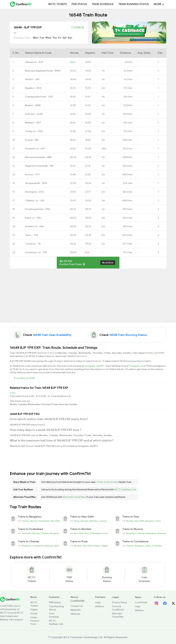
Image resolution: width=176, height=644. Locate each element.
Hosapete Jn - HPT (35, 149)
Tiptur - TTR (31, 235)
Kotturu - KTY (32, 174)
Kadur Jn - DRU (33, 218)
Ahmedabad (96, 533)
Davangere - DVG (34, 192)
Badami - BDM (33, 105)
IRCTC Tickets (57, 4)
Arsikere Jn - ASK (34, 226)
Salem (57, 546)
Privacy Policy (119, 602)
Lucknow (103, 521)
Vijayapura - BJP (34, 62)
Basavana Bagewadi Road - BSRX (43, 71)
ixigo (98, 602)
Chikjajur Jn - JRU (35, 200)
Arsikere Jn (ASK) (26, 378)
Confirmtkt (141, 602)
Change (78, 27)
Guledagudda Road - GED (39, 97)
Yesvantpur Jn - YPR (36, 252)
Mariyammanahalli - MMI (38, 157)
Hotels (34, 613)
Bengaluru (150, 521)
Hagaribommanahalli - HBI (39, 166)
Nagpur (105, 546)
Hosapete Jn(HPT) (94, 366)
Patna (77, 521)
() (49, 353)
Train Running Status (134, 4)
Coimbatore (38, 546)
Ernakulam (157, 546)
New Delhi (55, 521)
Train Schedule (103, 4)
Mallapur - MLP (33, 123)
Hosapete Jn (136, 366)
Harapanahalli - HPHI (36, 183)
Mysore (34, 521)
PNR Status (79, 4)
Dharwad (162, 533)
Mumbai (94, 521)
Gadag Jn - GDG (34, 131)
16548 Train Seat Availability (52, 335)
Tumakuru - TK (33, 244)
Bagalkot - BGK (33, 88)
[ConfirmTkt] (10, 599)
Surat (105, 533)
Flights (34, 610)
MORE (159, 4)
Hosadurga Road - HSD (37, 209)
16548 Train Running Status (128, 335)
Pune (158, 521)
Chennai (26, 521)
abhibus (99, 606)
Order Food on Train (35, 621)
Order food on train (107, 482)
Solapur (97, 546)
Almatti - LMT (32, 79)
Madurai (49, 546)
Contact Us (77, 606)
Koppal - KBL (32, 140)
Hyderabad (44, 521)
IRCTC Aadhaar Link (125, 489)
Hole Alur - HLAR (34, 114)
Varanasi (84, 521)
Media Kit (76, 610)
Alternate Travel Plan (74, 497)
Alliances (75, 614)
